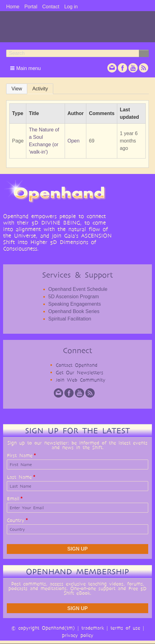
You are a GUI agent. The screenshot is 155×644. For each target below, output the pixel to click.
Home (13, 7)
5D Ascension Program (74, 297)
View (17, 89)
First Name (20, 456)
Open (73, 141)
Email (13, 499)
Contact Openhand (77, 365)
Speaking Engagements (75, 304)
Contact (51, 7)
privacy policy (78, 635)
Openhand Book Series (74, 311)
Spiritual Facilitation (70, 319)
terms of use (125, 628)
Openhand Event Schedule (78, 289)
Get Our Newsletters (80, 372)
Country (16, 520)
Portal (31, 7)
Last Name (19, 477)
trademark (93, 628)
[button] (26, 68)
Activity (40, 89)
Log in (71, 7)
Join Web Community (81, 380)
